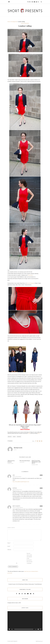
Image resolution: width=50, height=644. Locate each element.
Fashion (19, 437)
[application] (25, 621)
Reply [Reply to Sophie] (41, 488)
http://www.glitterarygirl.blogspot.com (21, 482)
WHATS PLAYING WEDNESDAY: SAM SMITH (36, 462)
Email (9, 546)
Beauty (10, 437)
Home (9, 22)
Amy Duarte (16, 506)
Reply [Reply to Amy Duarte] (41, 506)
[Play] (9, 629)
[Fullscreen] (41, 629)
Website (9, 550)
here (39, 433)
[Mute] (38, 629)
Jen (14, 475)
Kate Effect (30, 275)
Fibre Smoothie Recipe (25, 461)
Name (9, 543)
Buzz (14, 437)
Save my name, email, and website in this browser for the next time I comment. (29, 558)
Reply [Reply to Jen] (41, 475)
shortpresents (18, 448)
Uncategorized (14, 22)
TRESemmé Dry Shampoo (11, 461)
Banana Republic (31, 283)
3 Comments (10, 441)
